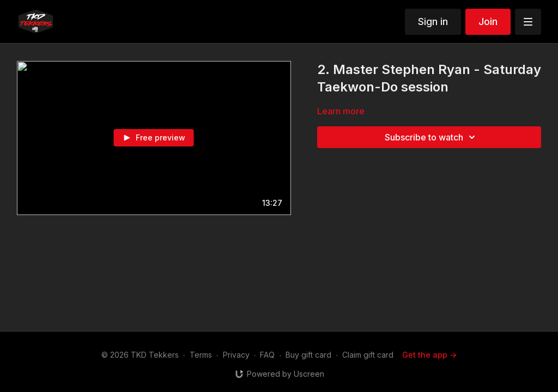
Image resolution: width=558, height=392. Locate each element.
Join (488, 22)
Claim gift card (368, 355)
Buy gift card (308, 355)
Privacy (236, 355)
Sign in (433, 22)
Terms (201, 355)
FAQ (267, 355)
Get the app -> (429, 355)
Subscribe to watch (432, 137)
